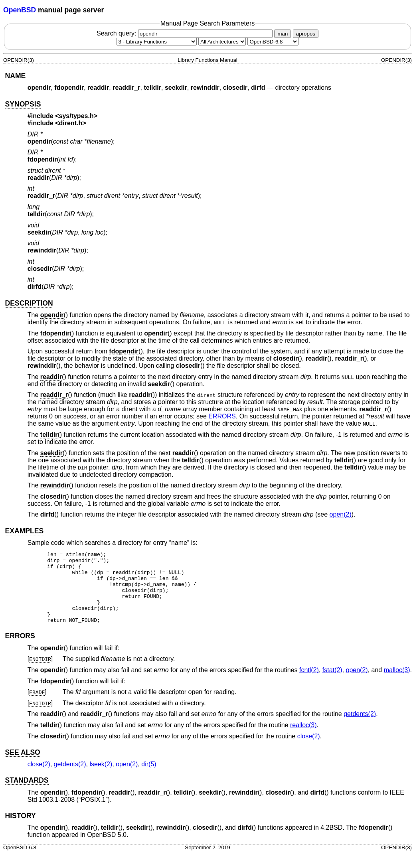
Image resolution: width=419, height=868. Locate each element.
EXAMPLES (24, 531)
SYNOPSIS (23, 104)
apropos (306, 34)
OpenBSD (20, 10)
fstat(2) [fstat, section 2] (332, 684)
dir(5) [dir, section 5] (149, 778)
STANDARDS (27, 795)
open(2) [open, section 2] (341, 514)
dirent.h (71, 123)
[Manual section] (157, 42)
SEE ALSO (22, 767)
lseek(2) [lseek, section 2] (101, 778)
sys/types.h (76, 116)
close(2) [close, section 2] (309, 751)
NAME (15, 76)
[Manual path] (273, 42)
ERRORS (222, 416)
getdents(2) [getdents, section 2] (360, 728)
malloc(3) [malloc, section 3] (397, 684)
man (283, 34)
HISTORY (20, 830)
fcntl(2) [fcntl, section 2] (309, 684)
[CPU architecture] (222, 42)
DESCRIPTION (29, 303)
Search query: (186, 33)
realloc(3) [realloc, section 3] (303, 739)
